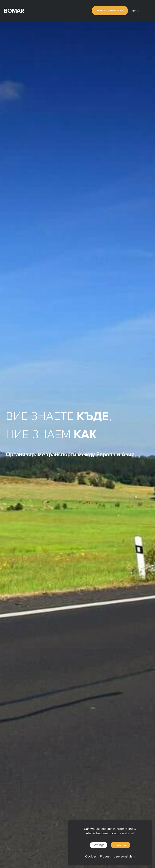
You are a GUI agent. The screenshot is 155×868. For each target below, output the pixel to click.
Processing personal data (117, 857)
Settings (99, 845)
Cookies (91, 857)
